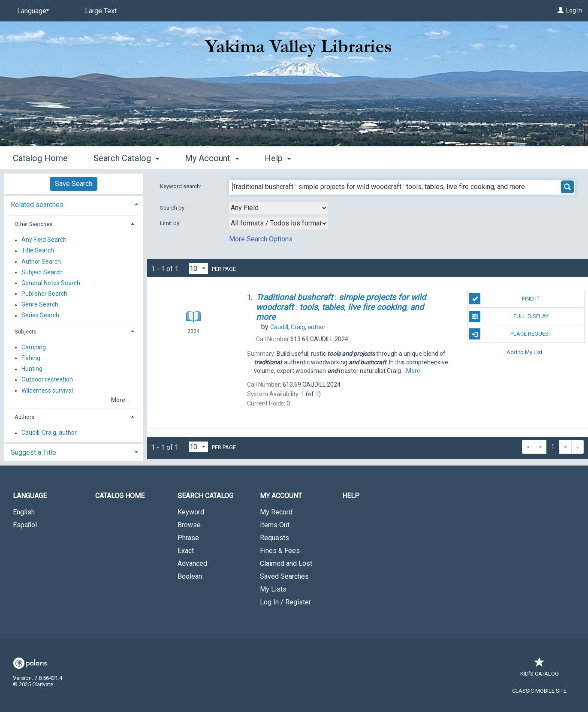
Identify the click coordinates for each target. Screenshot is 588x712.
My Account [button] (212, 158)
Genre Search (40, 305)
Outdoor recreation (47, 380)
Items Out (275, 525)
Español (25, 525)
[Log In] (561, 10)
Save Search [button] (74, 184)
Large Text (101, 11)
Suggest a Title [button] (33, 452)
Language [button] (30, 496)
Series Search (40, 315)
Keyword (191, 512)
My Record (276, 512)
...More (411, 371)
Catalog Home (40, 158)
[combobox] (278, 208)
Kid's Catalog (540, 669)
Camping (34, 347)
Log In (574, 10)
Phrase (188, 538)
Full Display (509, 316)
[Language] (32, 11)
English (24, 512)
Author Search (41, 261)
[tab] (74, 204)
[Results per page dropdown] (199, 269)
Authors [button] (24, 417)
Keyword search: (181, 186)
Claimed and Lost (286, 563)
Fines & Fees (280, 551)
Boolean (190, 576)
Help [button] (278, 158)
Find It (504, 299)
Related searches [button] (37, 205)
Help (351, 496)
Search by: (173, 208)
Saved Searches (284, 576)
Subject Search (42, 272)
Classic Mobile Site (539, 691)
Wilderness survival (47, 391)
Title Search (38, 251)
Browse (189, 525)
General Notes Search (51, 283)
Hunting (32, 369)
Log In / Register (285, 602)
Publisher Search (44, 294)
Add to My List (525, 352)
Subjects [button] (26, 332)
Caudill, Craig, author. (50, 433)
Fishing (31, 358)
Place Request (510, 334)
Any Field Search (44, 240)
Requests (274, 538)
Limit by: (171, 223)
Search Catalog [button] (126, 158)
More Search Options (261, 239)
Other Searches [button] (33, 224)
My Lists (273, 589)
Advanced (192, 563)
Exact (186, 551)
